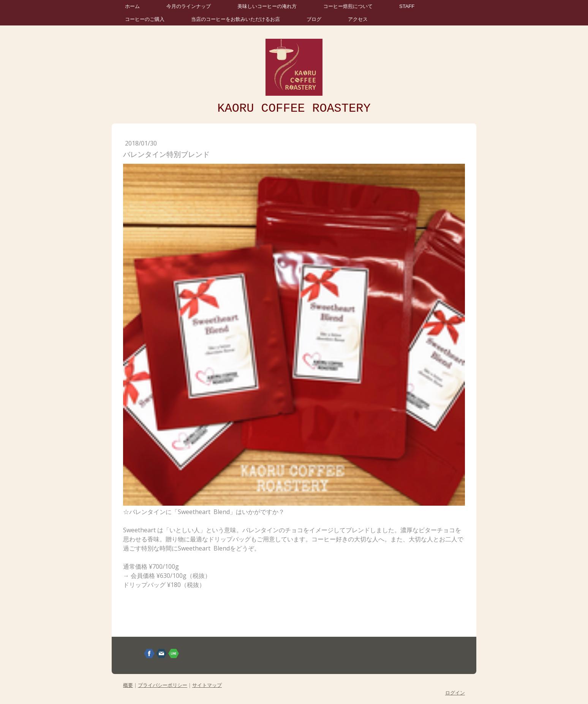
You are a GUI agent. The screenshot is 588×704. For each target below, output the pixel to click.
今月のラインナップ (189, 6)
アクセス (358, 19)
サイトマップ (207, 685)
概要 (128, 685)
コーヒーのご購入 (145, 19)
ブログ (314, 19)
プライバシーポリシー (163, 685)
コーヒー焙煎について (348, 6)
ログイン (455, 693)
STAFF (407, 6)
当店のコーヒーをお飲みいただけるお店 (236, 19)
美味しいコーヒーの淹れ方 (267, 6)
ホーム (132, 6)
